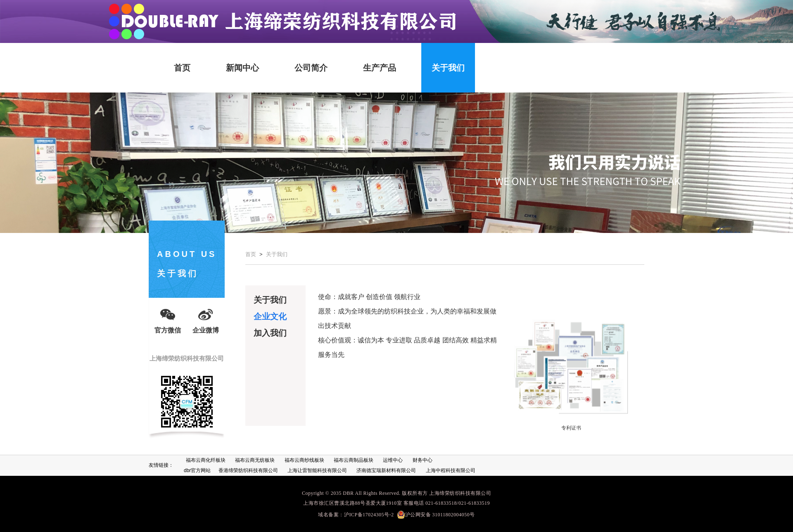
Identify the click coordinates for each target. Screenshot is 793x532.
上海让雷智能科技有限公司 (317, 470)
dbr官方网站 (197, 470)
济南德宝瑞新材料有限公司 (386, 470)
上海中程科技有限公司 (451, 470)
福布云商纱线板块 (304, 460)
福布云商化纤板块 (206, 460)
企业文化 (270, 316)
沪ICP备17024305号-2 (369, 515)
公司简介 (311, 68)
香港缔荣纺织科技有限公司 (248, 470)
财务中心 (423, 460)
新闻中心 (242, 68)
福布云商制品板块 (354, 460)
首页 (182, 68)
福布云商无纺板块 (255, 460)
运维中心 (393, 460)
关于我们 (448, 68)
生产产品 (380, 68)
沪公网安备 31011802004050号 (436, 515)
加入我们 (270, 333)
